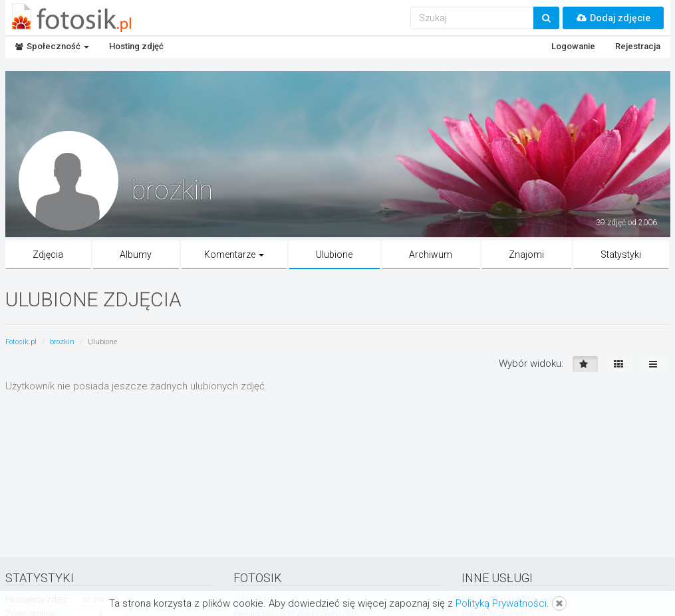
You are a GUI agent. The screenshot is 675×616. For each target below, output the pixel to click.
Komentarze (234, 255)
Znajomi (526, 255)
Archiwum (431, 255)
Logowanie (573, 46)
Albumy (136, 255)
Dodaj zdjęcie (613, 18)
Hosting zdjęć (136, 46)
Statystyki (621, 255)
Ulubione (334, 255)
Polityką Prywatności (501, 603)
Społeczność (52, 46)
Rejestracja (638, 46)
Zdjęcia (48, 255)
